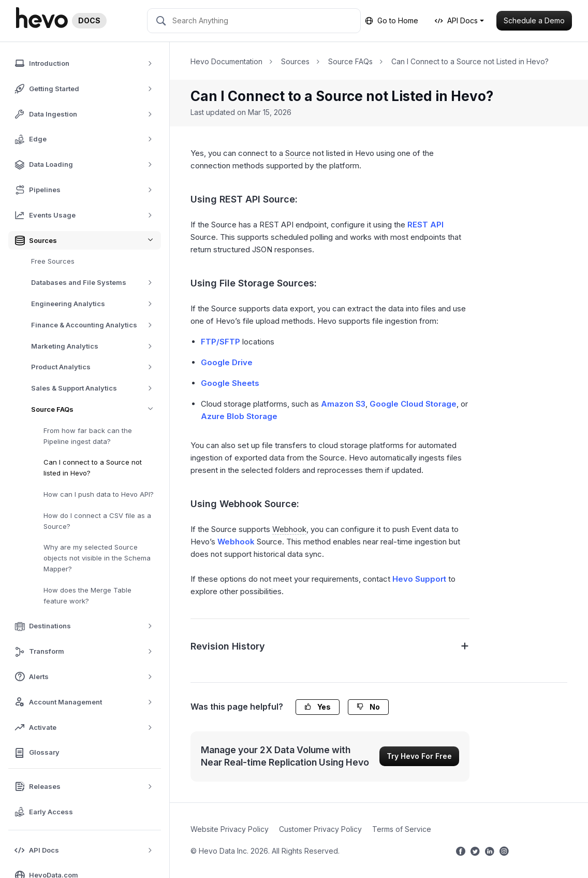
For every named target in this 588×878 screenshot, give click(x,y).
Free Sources (53, 261)
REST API (425, 225)
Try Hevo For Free (419, 756)
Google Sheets (230, 383)
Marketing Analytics (95, 346)
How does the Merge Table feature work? (87, 595)
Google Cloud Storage (413, 404)
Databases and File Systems (95, 283)
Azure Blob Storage (239, 416)
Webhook (236, 542)
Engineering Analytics (95, 304)
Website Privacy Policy (230, 829)
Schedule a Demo (534, 20)
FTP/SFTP (220, 342)
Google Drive (227, 362)
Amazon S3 (343, 404)
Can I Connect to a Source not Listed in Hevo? (470, 61)
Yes (318, 707)
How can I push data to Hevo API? (99, 494)
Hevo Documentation (226, 61)
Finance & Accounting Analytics (95, 325)
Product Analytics (95, 367)
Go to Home (392, 20)
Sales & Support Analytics (95, 388)
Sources (295, 61)
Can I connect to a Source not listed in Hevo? (93, 467)
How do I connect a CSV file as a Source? (97, 521)
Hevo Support (419, 579)
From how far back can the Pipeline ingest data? (88, 436)
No (368, 707)
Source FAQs (96, 409)
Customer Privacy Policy (320, 829)
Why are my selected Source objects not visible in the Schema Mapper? (97, 558)
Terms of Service (402, 829)
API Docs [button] (456, 20)
